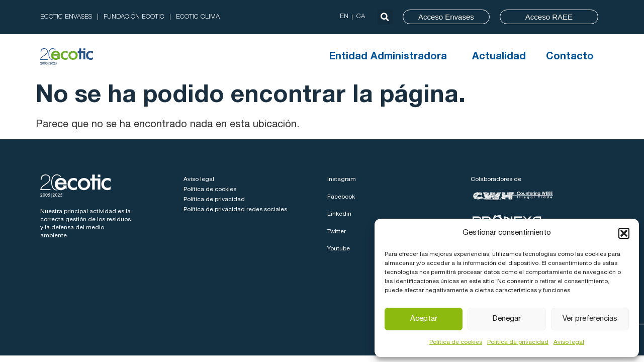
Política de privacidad (518, 342)
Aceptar (424, 319)
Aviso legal (569, 342)
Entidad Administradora (391, 57)
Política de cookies (456, 342)
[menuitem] (344, 17)
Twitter (337, 232)
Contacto (570, 57)
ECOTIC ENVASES (66, 17)
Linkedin (339, 214)
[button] (624, 233)
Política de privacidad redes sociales (235, 210)
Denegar (507, 319)
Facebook (341, 197)
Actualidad (499, 57)
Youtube (339, 249)
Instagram (342, 179)
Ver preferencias (590, 319)
